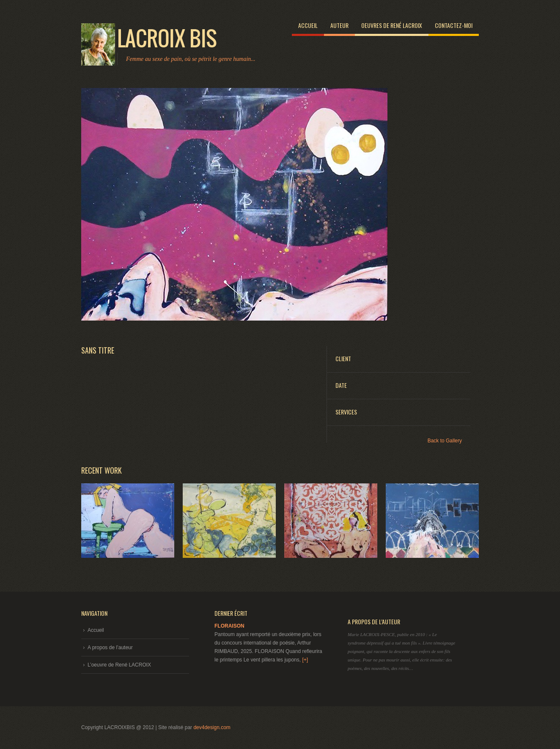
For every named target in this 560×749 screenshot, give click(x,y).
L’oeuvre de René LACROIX (119, 665)
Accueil (308, 25)
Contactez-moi (454, 25)
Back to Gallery (445, 441)
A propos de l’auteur (110, 647)
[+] (305, 660)
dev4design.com (212, 727)
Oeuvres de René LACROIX (392, 25)
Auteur (339, 25)
